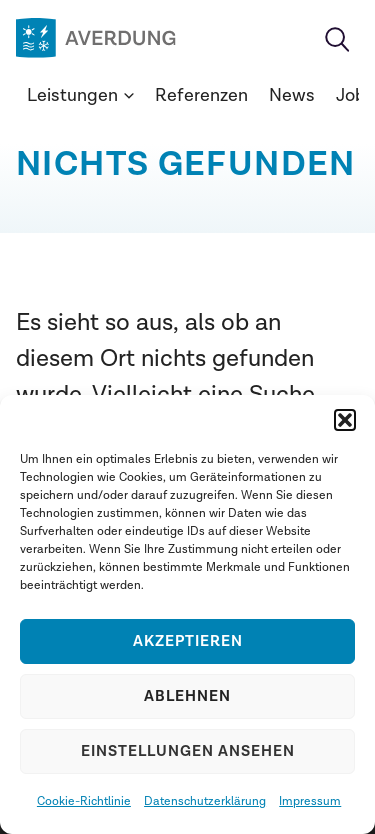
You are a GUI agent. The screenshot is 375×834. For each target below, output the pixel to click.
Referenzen (201, 95)
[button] (345, 420)
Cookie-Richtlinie (84, 801)
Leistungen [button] (80, 95)
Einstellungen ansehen (188, 751)
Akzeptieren (188, 641)
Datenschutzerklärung (205, 801)
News (292, 95)
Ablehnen (187, 696)
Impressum (310, 801)
